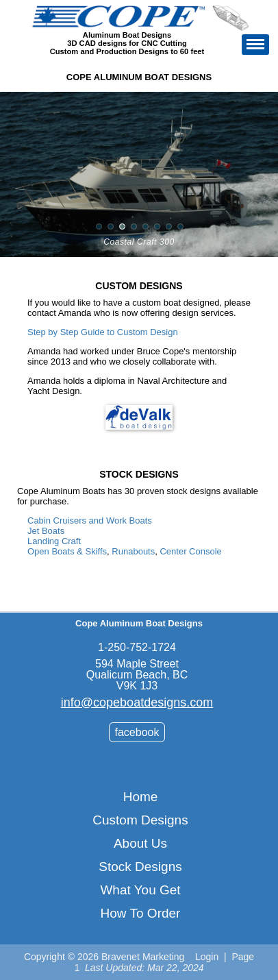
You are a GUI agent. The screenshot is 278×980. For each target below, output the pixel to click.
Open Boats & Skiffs (67, 551)
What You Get (140, 890)
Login (207, 957)
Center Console (190, 551)
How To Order (141, 913)
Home (141, 797)
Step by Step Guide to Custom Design (103, 332)
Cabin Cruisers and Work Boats (90, 520)
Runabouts (133, 551)
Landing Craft (54, 541)
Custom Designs (140, 820)
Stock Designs (140, 867)
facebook (137, 732)
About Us (140, 843)
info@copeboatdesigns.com (137, 702)
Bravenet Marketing (143, 957)
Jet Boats (46, 531)
